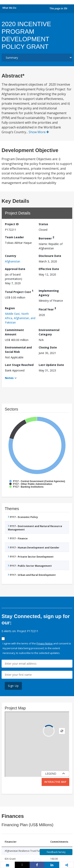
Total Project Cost (19, 291)
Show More (39, 132)
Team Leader (14, 237)
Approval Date (15, 269)
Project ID (12, 224)
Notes (9, 378)
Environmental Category (49, 332)
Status (43, 224)
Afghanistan (13, 261)
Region (10, 308)
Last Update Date (51, 365)
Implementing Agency (49, 293)
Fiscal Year (47, 309)
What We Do (9, 8)
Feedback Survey (56, 852)
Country (11, 256)
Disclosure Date (50, 256)
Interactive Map (55, 782)
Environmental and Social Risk (18, 350)
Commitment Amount (14, 332)
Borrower (46, 238)
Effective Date (49, 269)
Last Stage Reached (19, 365)
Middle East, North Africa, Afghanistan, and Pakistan (20, 318)
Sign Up (13, 686)
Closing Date (48, 347)
